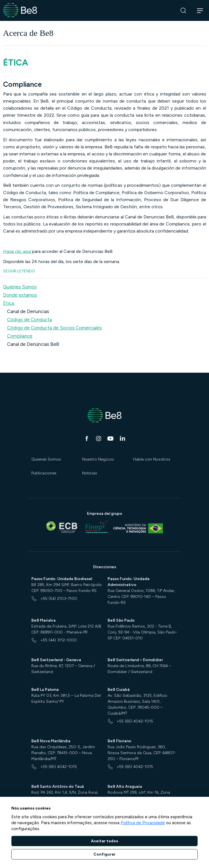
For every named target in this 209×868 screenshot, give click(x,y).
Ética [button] (9, 303)
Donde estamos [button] (20, 295)
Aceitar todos (104, 841)
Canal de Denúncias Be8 (33, 344)
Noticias (90, 473)
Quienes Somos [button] (20, 287)
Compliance (20, 336)
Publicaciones (44, 473)
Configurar (104, 854)
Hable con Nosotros (152, 459)
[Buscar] (183, 11)
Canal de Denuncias (28, 311)
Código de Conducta (30, 320)
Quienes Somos (46, 459)
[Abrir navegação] (200, 10)
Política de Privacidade (143, 823)
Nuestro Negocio (98, 459)
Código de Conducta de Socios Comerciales (55, 328)
